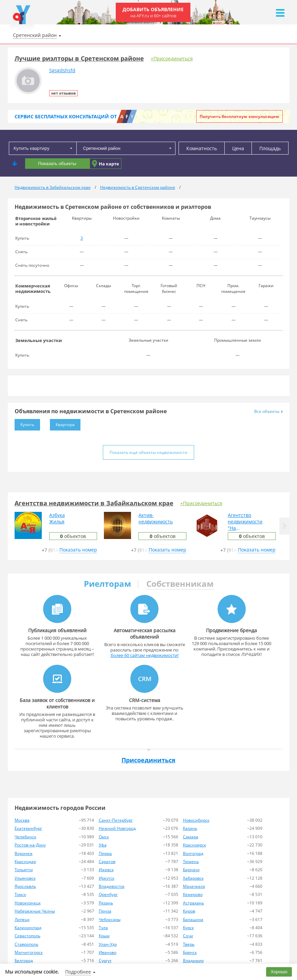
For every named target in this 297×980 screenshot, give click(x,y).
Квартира (62, 423)
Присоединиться (148, 760)
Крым (104, 936)
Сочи (188, 936)
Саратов (107, 862)
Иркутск (107, 878)
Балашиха (193, 919)
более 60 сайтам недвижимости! (145, 655)
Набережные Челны (35, 911)
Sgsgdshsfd (62, 70)
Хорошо (279, 972)
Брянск (190, 952)
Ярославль (25, 886)
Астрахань (193, 903)
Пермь (105, 853)
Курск (188, 928)
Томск (20, 894)
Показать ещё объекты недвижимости (148, 452)
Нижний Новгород (117, 828)
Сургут (105, 961)
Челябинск (25, 837)
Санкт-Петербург (116, 820)
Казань (190, 828)
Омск (104, 837)
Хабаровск (193, 878)
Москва (22, 820)
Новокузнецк (28, 903)
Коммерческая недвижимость (33, 288)
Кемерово (193, 894)
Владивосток (112, 886)
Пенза (105, 911)
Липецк (22, 919)
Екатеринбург (28, 828)
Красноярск (194, 845)
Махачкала (194, 886)
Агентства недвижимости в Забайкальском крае (94, 503)
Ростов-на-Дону (30, 845)
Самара (191, 837)
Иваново (108, 952)
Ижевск (106, 870)
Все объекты (268, 411)
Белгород (24, 961)
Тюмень (191, 862)
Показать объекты (57, 164)
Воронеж (24, 853)
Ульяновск (25, 878)
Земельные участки (39, 340)
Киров (189, 911)
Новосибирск (196, 820)
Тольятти (24, 870)
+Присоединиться (172, 58)
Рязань (106, 903)
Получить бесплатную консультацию (239, 116)
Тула (103, 928)
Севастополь (27, 936)
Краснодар (25, 862)
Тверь (189, 944)
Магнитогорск (29, 952)
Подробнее (78, 972)
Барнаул (191, 870)
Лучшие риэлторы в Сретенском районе (79, 58)
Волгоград (193, 853)
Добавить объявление (153, 12)
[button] (284, 526)
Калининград (28, 928)
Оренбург (108, 894)
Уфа (103, 845)
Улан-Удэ (108, 944)
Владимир (193, 961)
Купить (24, 423)
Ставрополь (26, 944)
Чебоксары (110, 919)
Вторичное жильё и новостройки (36, 221)
